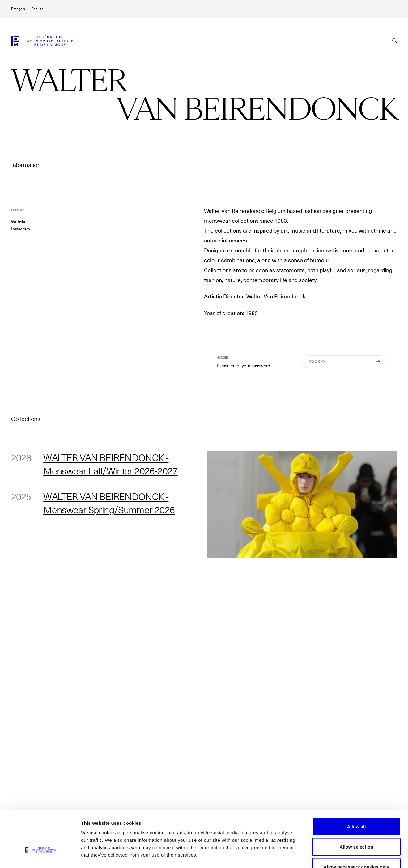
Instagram (21, 229)
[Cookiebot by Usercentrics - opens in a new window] (40, 856)
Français (18, 9)
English (37, 9)
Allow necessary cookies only (357, 827)
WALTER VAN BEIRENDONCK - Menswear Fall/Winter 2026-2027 (112, 464)
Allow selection (356, 807)
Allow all (357, 787)
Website (19, 222)
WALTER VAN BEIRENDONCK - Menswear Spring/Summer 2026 (111, 504)
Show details (324, 856)
